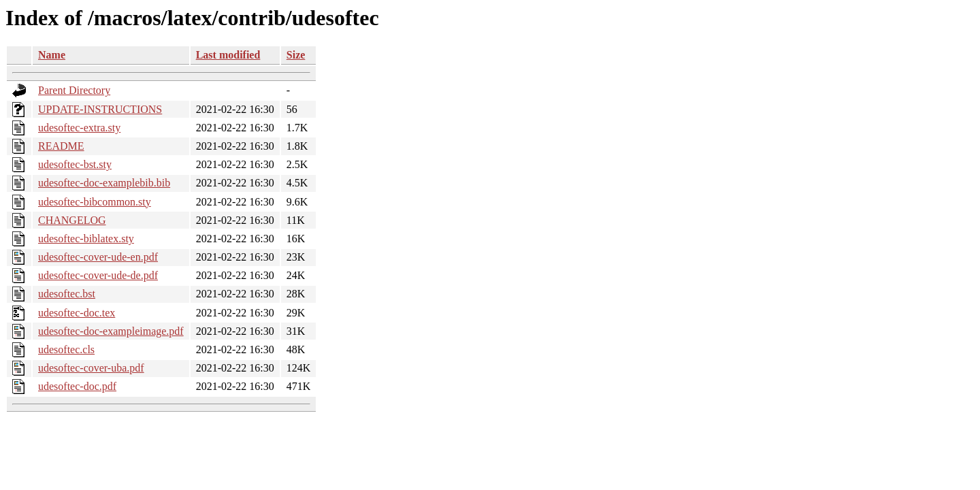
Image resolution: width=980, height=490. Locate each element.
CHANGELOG (72, 220)
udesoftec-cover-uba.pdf (91, 368)
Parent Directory (74, 90)
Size (296, 55)
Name (52, 55)
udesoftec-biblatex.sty (86, 239)
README (61, 146)
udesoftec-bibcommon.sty (95, 202)
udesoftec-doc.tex (77, 313)
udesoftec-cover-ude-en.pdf (98, 257)
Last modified (228, 55)
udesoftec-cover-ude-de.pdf (98, 275)
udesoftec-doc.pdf (77, 386)
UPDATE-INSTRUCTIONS (100, 109)
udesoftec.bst (67, 294)
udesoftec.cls (66, 349)
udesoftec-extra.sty (79, 128)
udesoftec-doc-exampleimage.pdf (111, 331)
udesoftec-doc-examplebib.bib (104, 183)
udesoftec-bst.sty (75, 164)
